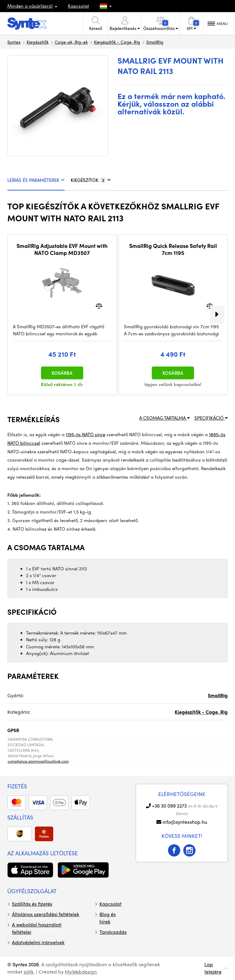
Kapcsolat (78, 6)
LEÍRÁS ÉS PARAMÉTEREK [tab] (36, 180)
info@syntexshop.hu (185, 822)
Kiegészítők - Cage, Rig (117, 42)
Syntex (14, 42)
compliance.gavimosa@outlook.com (38, 761)
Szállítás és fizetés (32, 904)
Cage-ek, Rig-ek (71, 42)
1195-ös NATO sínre (86, 434)
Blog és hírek (108, 918)
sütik (29, 972)
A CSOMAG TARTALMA (164, 418)
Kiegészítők (38, 42)
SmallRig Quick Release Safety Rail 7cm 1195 (173, 249)
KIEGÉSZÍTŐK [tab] (91, 180)
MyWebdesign (81, 972)
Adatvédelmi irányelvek (38, 942)
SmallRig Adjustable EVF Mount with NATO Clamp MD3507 (62, 249)
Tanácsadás (113, 932)
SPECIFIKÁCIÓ (211, 418)
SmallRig (155, 42)
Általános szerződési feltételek (46, 914)
